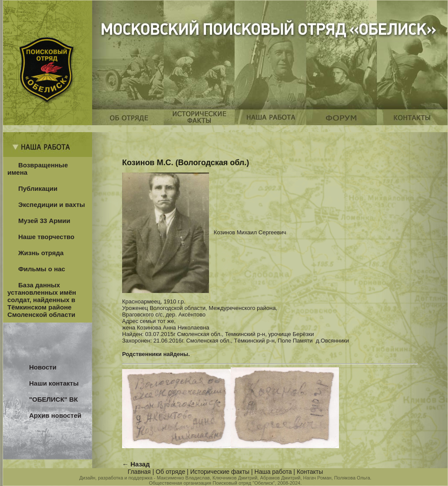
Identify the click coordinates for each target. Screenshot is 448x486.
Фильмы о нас (42, 269)
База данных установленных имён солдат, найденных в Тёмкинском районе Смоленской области (42, 300)
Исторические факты (220, 472)
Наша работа (273, 472)
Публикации (38, 188)
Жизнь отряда (41, 253)
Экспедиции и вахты (52, 205)
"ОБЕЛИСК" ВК (53, 399)
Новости (43, 367)
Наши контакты (54, 383)
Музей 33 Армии (44, 221)
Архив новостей (55, 415)
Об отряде (170, 472)
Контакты (310, 472)
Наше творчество (46, 237)
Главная (139, 472)
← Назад (136, 464)
